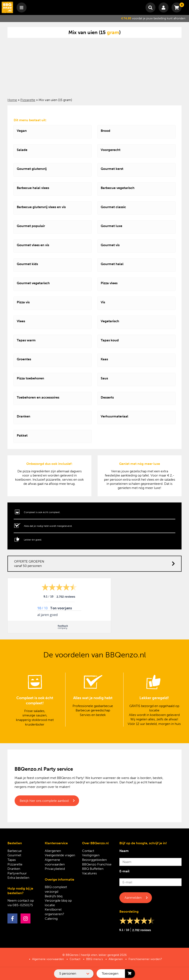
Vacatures (89, 873)
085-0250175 (23, 905)
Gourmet (14, 855)
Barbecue (15, 851)
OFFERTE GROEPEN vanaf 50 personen (94, 564)
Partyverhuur (17, 873)
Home (12, 100)
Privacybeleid (55, 869)
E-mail (124, 871)
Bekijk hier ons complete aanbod (44, 801)
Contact (88, 851)
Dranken (14, 869)
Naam (124, 851)
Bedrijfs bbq (54, 896)
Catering (51, 919)
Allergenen (53, 851)
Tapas (12, 860)
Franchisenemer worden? (145, 959)
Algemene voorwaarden (48, 959)
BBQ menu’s (94, 959)
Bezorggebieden (94, 860)
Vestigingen (91, 855)
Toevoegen (110, 973)
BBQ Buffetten (93, 869)
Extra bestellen (18, 878)
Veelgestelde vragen (60, 855)
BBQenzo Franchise (97, 864)
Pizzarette (28, 100)
